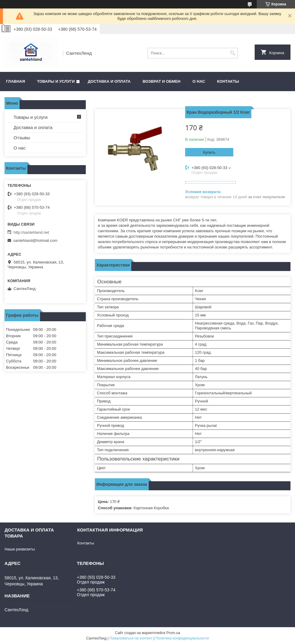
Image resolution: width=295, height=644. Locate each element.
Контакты (228, 81)
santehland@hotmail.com (35, 240)
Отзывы (22, 138)
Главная (16, 81)
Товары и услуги (56, 81)
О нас (199, 81)
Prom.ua (173, 633)
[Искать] (233, 53)
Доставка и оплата (109, 81)
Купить (209, 152)
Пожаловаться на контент (131, 638)
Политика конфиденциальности (182, 638)
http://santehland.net (31, 232)
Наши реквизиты (20, 549)
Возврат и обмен (162, 81)
